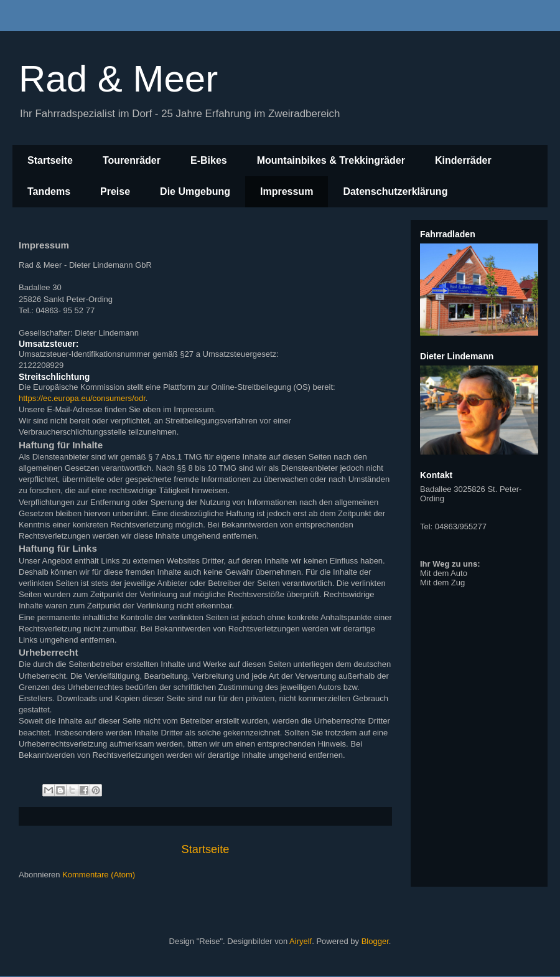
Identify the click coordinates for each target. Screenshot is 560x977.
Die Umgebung (195, 191)
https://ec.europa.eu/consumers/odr (82, 398)
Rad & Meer (118, 79)
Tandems (49, 191)
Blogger (375, 941)
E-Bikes (209, 160)
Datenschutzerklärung (395, 191)
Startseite (50, 160)
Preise (115, 191)
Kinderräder (463, 160)
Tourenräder (132, 160)
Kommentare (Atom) (99, 875)
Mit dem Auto (444, 573)
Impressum (287, 191)
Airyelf (301, 941)
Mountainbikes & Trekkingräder (331, 160)
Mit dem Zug (442, 583)
